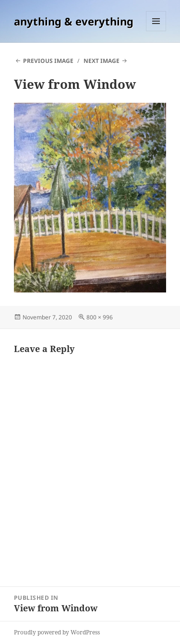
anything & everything (74, 21)
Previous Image (48, 61)
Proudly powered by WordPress (57, 632)
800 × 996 (100, 317)
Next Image (102, 61)
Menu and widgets (156, 31)
